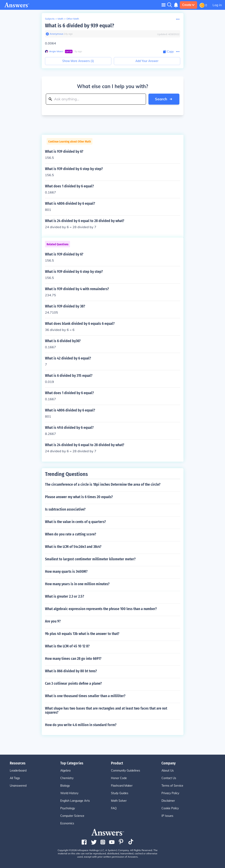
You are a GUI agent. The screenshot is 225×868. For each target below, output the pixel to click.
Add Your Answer (147, 61)
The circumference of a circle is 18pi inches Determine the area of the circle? (103, 484)
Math (60, 19)
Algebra (65, 771)
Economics (67, 823)
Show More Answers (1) (78, 61)
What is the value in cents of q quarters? (75, 522)
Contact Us (169, 778)
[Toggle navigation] (164, 5)
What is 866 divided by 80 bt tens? (71, 671)
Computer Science (72, 816)
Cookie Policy (170, 808)
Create (188, 5)
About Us (168, 771)
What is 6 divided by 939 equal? (80, 26)
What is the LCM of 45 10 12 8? (67, 646)
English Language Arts (75, 801)
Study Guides (120, 793)
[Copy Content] (168, 52)
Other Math (73, 19)
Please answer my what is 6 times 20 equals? (79, 497)
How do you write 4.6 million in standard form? (81, 725)
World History (69, 793)
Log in (217, 5)
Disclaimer (168, 801)
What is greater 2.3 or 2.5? (65, 596)
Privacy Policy (170, 793)
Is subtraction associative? (65, 509)
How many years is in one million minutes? (77, 584)
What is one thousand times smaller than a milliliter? (85, 696)
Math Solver (119, 801)
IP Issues (167, 816)
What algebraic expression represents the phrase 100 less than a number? (101, 609)
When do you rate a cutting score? (71, 534)
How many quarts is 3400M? (66, 572)
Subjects (50, 19)
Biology (65, 786)
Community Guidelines (126, 771)
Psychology (68, 808)
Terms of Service (172, 786)
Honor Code (119, 778)
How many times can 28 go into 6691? (73, 659)
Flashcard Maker (122, 786)
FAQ (114, 808)
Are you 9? (53, 621)
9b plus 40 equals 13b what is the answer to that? (82, 634)
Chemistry (67, 778)
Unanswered (18, 786)
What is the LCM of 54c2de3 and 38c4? (73, 547)
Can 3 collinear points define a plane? (73, 683)
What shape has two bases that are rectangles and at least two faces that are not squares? (106, 710)
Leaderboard (18, 771)
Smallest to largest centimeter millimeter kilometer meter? (90, 559)
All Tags (15, 778)
